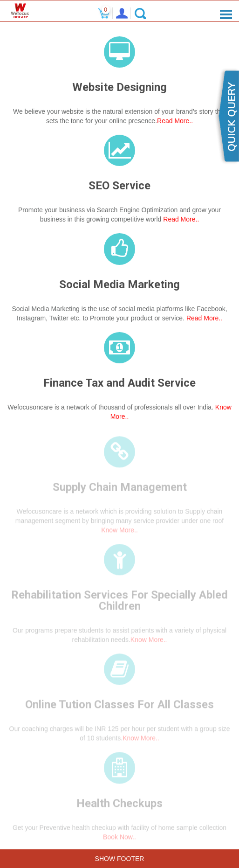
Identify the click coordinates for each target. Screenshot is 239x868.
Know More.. (119, 533)
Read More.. (175, 121)
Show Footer (120, 859)
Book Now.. (119, 839)
